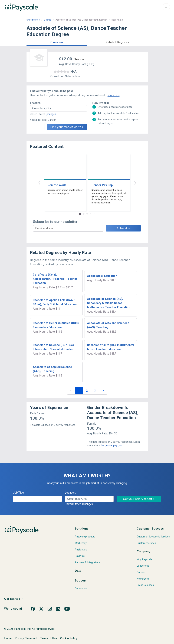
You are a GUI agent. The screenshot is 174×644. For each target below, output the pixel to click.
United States (33, 20)
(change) (51, 114)
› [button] (135, 182)
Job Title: (19, 493)
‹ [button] (39, 182)
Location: (36, 103)
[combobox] (59, 108)
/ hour (78, 59)
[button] (57, 42)
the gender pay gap (111, 445)
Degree (48, 20)
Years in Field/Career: (43, 120)
